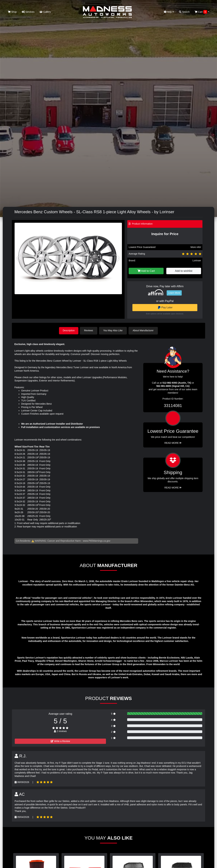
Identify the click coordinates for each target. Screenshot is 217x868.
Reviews (89, 330)
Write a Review (60, 741)
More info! (196, 247)
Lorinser (197, 260)
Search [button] (184, 12)
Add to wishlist (184, 271)
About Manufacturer (144, 330)
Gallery (45, 12)
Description (69, 330)
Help (169, 12)
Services (28, 12)
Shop (12, 12)
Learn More (174, 293)
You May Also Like (114, 330)
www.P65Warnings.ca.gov (97, 541)
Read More (173, 443)
